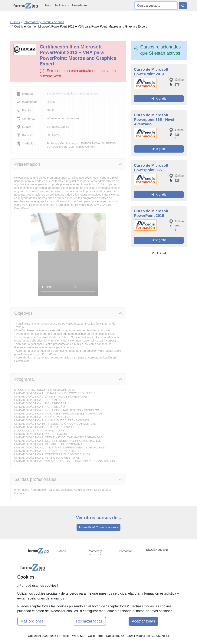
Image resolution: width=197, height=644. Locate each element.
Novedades (80, 5)
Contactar (125, 551)
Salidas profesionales (35, 479)
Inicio (49, 5)
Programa (24, 379)
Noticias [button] (61, 5)
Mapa (62, 551)
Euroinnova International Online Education (73, 93)
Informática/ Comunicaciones (98, 527)
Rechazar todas (89, 621)
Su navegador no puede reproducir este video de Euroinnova (68, 273)
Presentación (27, 164)
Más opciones (32, 621)
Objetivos (24, 313)
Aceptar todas (143, 621)
